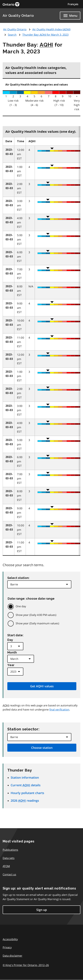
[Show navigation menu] (70, 16)
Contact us (9, 874)
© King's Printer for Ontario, (26, 965)
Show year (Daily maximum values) (37, 623)
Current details (26, 785)
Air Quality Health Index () (51, 29)
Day (10, 640)
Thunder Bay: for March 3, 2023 (45, 35)
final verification (59, 710)
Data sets (9, 858)
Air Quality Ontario (18, 16)
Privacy (7, 947)
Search (12, 35)
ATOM (6, 866)
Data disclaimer (12, 956)
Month (12, 652)
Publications (10, 850)
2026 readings (25, 801)
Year (11, 665)
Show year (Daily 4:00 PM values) (36, 615)
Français (73, 4)
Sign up (42, 910)
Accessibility (10, 939)
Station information (25, 777)
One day (21, 606)
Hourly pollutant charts (27, 793)
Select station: (18, 578)
